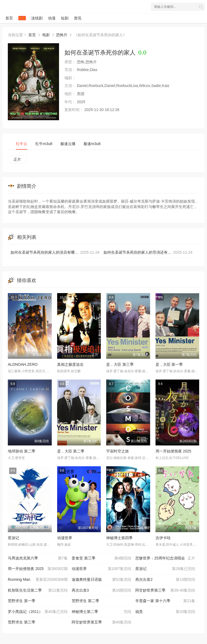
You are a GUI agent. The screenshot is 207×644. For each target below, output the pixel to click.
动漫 (52, 18)
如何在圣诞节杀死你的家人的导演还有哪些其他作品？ (149, 253)
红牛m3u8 (44, 144)
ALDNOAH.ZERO (23, 364)
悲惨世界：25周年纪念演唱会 (165, 558)
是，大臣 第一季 (169, 364)
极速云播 (68, 144)
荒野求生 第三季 (22, 622)
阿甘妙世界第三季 (165, 591)
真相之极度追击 (70, 364)
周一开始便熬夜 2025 (173, 451)
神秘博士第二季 (102, 612)
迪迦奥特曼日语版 (102, 580)
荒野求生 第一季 (22, 601)
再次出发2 (165, 580)
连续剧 (37, 18)
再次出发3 (102, 591)
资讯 (78, 18)
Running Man (38, 580)
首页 (9, 18)
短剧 (65, 18)
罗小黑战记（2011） (38, 612)
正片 (17, 159)
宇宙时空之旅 (118, 451)
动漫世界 (65, 538)
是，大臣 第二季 (71, 451)
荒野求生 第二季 (85, 601)
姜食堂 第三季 (102, 558)
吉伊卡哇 (163, 538)
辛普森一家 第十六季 (165, 601)
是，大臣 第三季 (120, 364)
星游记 (13, 538)
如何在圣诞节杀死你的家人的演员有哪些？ (55, 253)
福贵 (165, 612)
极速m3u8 (92, 144)
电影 (22, 18)
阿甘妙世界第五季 (102, 622)
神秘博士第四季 (119, 538)
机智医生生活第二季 (38, 591)
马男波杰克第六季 (38, 558)
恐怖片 (62, 35)
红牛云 (22, 144)
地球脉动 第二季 (22, 451)
